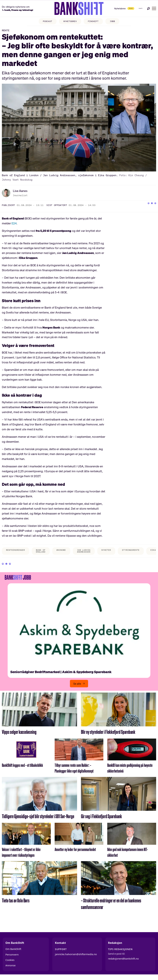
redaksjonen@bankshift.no (123, 962)
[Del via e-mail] (154, 205)
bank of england (41, 551)
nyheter (106, 550)
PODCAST (48, 21)
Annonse (11, 969)
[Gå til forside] (68, 8)
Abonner (116, 8)
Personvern (12, 958)
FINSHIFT (93, 21)
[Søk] (148, 8)
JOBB (113, 21)
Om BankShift (13, 953)
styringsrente (131, 550)
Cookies (10, 964)
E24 (14, 223)
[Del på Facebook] (140, 205)
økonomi (61, 550)
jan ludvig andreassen (84, 551)
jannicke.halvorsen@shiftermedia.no (76, 958)
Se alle (77, 687)
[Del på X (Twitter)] (147, 205)
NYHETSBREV (70, 21)
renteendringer (15, 550)
